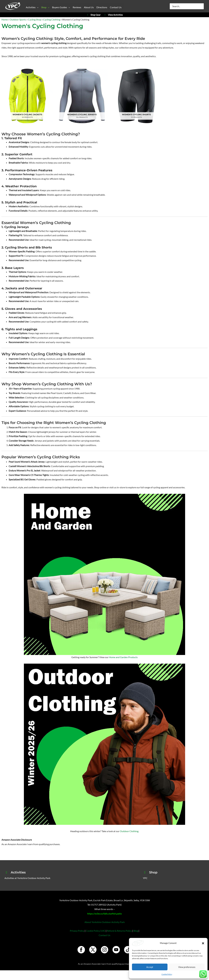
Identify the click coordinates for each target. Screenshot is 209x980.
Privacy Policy (77, 928)
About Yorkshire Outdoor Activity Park (105, 920)
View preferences (187, 967)
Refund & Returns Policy (119, 928)
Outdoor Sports (18, 19)
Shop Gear (93, 15)
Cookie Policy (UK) (96, 928)
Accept (150, 967)
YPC (145, 876)
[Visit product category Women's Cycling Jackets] (26, 95)
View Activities (113, 15)
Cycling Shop (35, 19)
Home (5, 19)
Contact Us (105, 933)
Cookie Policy (167, 974)
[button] (203, 943)
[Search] (202, 6)
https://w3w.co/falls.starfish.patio (105, 911)
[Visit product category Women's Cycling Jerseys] (78, 95)
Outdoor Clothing (129, 829)
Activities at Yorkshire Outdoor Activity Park (27, 876)
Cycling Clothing (52, 19)
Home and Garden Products (123, 655)
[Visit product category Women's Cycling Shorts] (131, 95)
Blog (136, 928)
